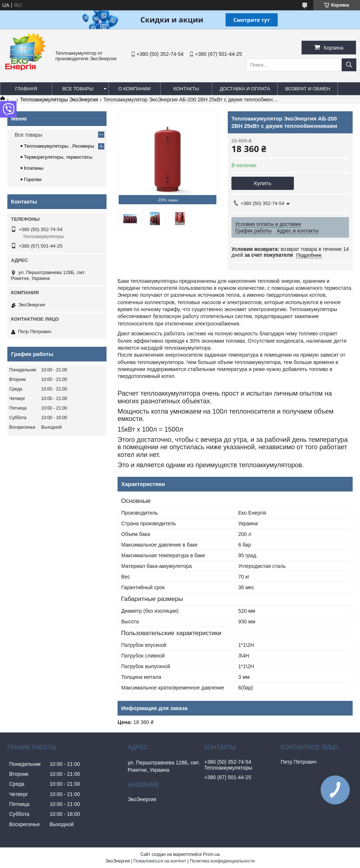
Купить (262, 183)
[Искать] (349, 65)
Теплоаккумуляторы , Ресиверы (59, 146)
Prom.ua (211, 854)
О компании (134, 89)
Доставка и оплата (245, 89)
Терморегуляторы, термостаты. (59, 157)
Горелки (33, 179)
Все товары (78, 89)
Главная (26, 89)
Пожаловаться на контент (160, 861)
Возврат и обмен (307, 89)
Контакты (186, 89)
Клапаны (34, 168)
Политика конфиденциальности (222, 861)
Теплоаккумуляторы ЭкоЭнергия (59, 100)
